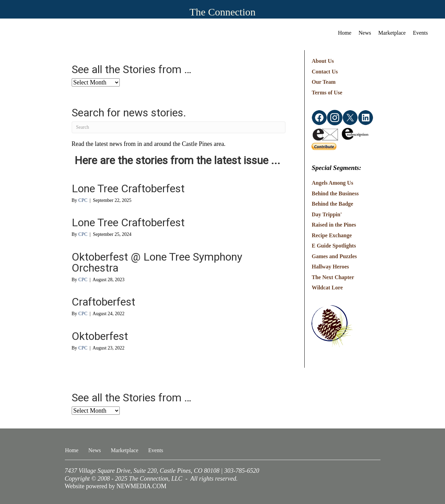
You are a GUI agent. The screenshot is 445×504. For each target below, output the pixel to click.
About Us (323, 61)
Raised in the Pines (334, 225)
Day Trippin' (327, 214)
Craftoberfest (103, 302)
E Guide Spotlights (334, 246)
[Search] (179, 127)
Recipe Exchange (332, 235)
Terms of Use (327, 93)
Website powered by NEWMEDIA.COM (116, 486)
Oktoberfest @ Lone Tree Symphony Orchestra (157, 262)
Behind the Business (335, 193)
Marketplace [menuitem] (392, 33)
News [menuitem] (365, 33)
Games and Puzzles (334, 256)
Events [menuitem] (420, 33)
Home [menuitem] (345, 33)
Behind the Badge (332, 204)
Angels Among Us (332, 183)
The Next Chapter (333, 277)
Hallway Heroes (330, 267)
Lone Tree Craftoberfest (128, 188)
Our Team (324, 82)
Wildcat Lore (327, 288)
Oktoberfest (100, 336)
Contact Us (325, 72)
